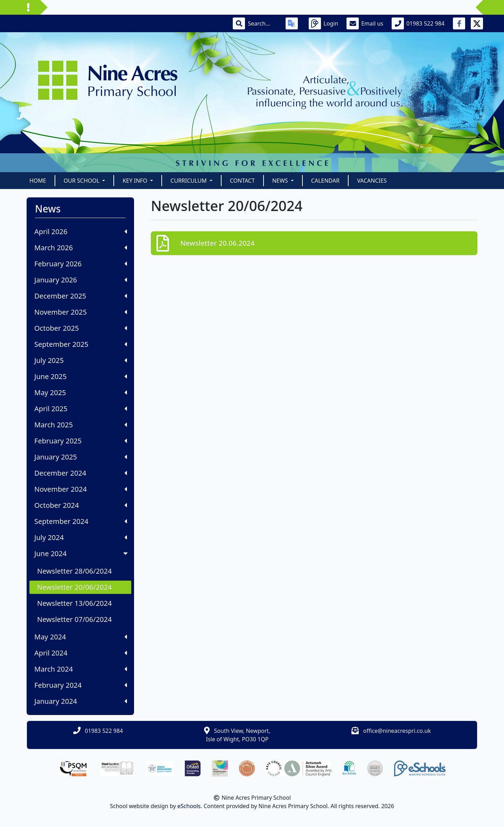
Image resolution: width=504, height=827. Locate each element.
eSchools (189, 806)
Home (38, 181)
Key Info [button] (136, 181)
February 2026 (81, 264)
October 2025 (81, 328)
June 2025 (81, 376)
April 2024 (81, 653)
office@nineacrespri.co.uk (397, 731)
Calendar (325, 181)
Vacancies (372, 181)
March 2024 (81, 669)
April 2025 (81, 409)
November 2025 (81, 312)
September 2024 (81, 521)
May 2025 (81, 393)
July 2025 (81, 360)
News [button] (281, 181)
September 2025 (81, 344)
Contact (242, 181)
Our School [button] (82, 181)
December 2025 (81, 296)
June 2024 (82, 553)
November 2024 (81, 489)
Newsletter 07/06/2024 (74, 619)
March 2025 (81, 425)
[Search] (262, 23)
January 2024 (81, 701)
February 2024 (81, 685)
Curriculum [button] (189, 181)
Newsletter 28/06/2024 (74, 571)
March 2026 (81, 248)
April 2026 (81, 232)
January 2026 (81, 280)
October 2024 (81, 505)
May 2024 (81, 637)
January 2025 (81, 457)
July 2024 (81, 537)
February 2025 (81, 441)
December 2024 (81, 473)
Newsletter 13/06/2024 (74, 603)
